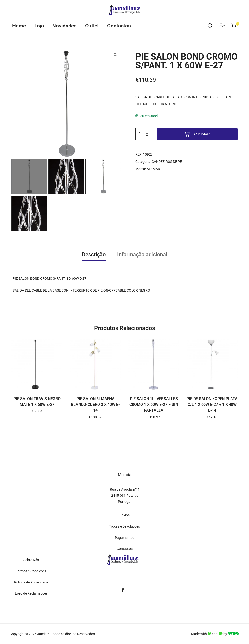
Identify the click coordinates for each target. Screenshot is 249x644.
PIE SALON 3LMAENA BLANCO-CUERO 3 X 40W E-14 (95, 405)
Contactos (119, 26)
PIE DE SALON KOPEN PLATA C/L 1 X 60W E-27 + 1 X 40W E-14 (212, 405)
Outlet (92, 26)
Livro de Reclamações (31, 593)
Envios (125, 515)
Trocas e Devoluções (124, 526)
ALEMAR (153, 169)
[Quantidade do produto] (140, 134)
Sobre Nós (31, 560)
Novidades (64, 26)
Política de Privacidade (31, 582)
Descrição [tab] (94, 255)
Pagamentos (124, 538)
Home (19, 26)
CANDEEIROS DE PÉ (167, 162)
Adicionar (202, 134)
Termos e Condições (31, 571)
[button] (115, 54)
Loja (39, 26)
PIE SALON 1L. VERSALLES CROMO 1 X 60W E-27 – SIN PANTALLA (154, 405)
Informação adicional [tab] (142, 255)
